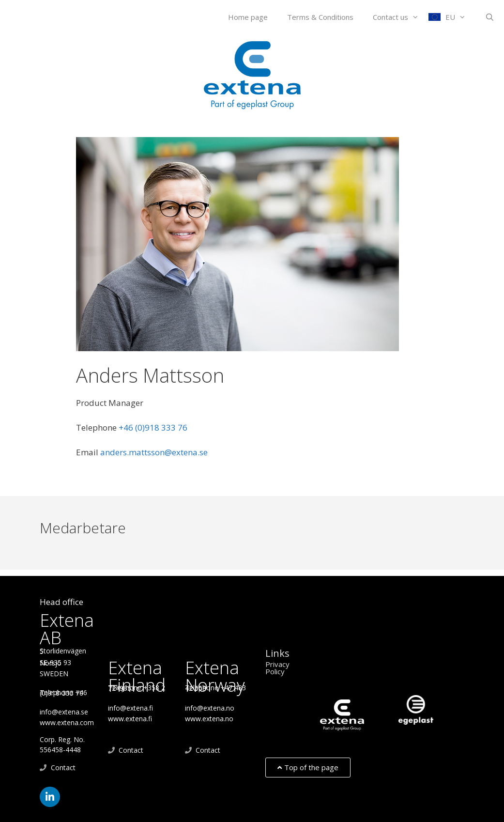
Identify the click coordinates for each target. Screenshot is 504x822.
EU (460, 17)
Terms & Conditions (320, 17)
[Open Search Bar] (490, 17)
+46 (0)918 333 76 (172, 427)
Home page (248, 17)
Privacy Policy (277, 668)
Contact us (401, 17)
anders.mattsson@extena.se (154, 452)
